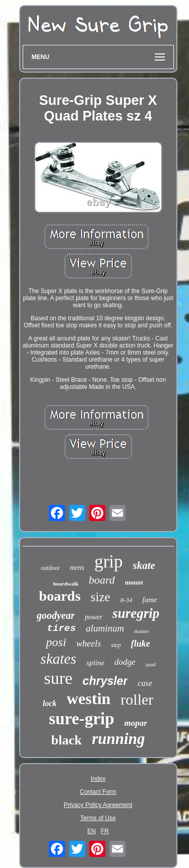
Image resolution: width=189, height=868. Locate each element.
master (141, 631)
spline (95, 663)
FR (105, 831)
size (101, 597)
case (145, 683)
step (116, 645)
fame (150, 600)
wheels (88, 644)
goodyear (56, 615)
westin (88, 699)
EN (91, 831)
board (102, 580)
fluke (141, 644)
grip (108, 562)
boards (59, 596)
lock (50, 703)
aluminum (105, 628)
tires (61, 628)
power (93, 617)
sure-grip (82, 719)
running (118, 739)
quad (151, 664)
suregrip (136, 613)
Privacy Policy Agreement (98, 805)
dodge (125, 662)
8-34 (127, 600)
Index (98, 779)
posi (56, 642)
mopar (136, 723)
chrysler (105, 681)
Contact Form (98, 792)
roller (137, 699)
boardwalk (66, 584)
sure (58, 678)
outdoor (50, 568)
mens (77, 568)
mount (134, 582)
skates (58, 659)
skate (144, 565)
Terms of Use (98, 818)
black (67, 740)
